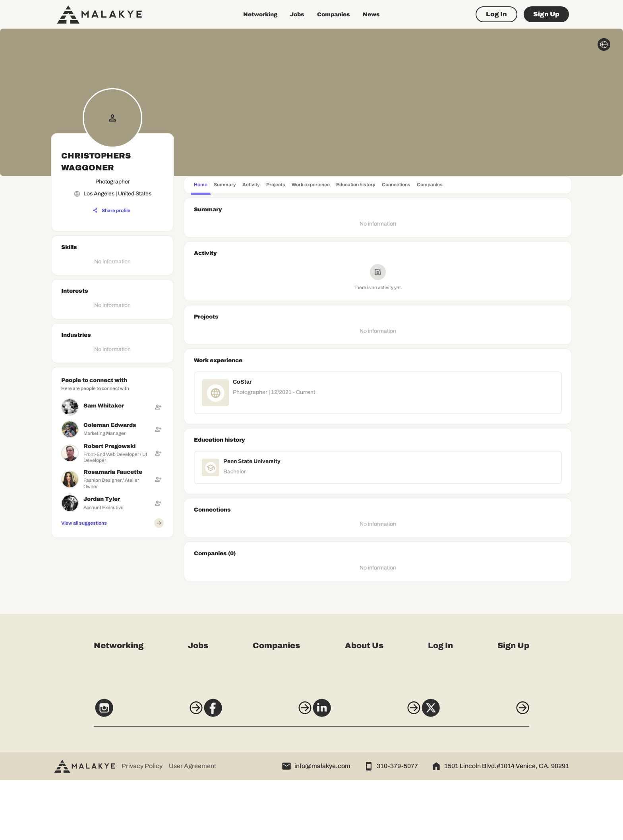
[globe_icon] (604, 44)
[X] (489, 771)
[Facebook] (252, 771)
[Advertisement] (112, 591)
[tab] (201, 186)
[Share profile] (112, 210)
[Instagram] (133, 771)
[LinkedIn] (371, 771)
